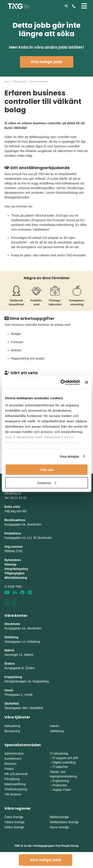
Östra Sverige (14, 817)
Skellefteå (12, 704)
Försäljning (12, 779)
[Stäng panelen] (86, 382)
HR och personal (16, 774)
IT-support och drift (65, 758)
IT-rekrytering (59, 753)
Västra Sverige (15, 822)
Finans (9, 769)
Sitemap (10, 564)
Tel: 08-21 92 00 (15, 498)
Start (7, 81)
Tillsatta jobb (20, 81)
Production (60, 785)
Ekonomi (10, 764)
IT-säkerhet (60, 767)
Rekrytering (12, 726)
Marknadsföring (15, 784)
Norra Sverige (59, 827)
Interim (55, 726)
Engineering (61, 781)
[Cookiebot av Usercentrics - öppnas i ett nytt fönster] (61, 382)
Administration (14, 753)
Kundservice (13, 759)
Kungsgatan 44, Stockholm (23, 524)
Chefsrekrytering (16, 789)
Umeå (9, 690)
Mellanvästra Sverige (64, 822)
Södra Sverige (14, 827)
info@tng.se (13, 493)
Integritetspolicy (16, 569)
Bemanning (12, 731)
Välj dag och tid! (15, 511)
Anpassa (47, 483)
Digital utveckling (64, 762)
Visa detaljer (69, 456)
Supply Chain (62, 790)
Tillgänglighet (14, 573)
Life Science (13, 794)
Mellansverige (59, 817)
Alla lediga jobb (47, 62)
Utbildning (57, 731)
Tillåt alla (47, 470)
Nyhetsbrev (13, 560)
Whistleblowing (16, 578)
